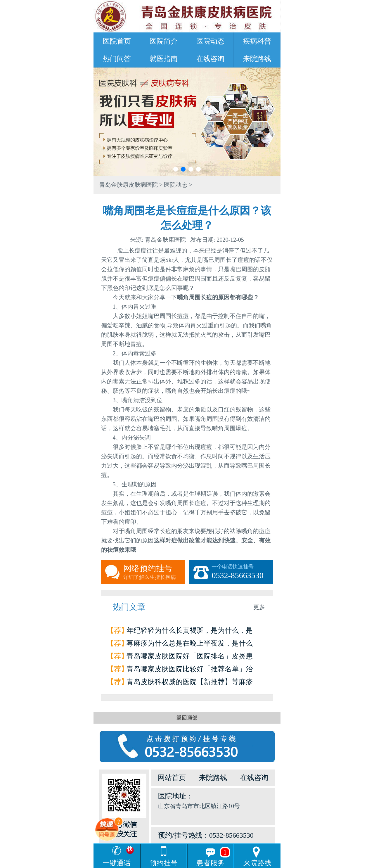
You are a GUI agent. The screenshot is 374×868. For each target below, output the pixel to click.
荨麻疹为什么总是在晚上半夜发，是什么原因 (190, 645)
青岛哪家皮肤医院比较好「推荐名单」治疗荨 (190, 670)
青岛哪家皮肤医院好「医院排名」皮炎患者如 (190, 657)
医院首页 (117, 41)
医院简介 (164, 41)
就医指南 (164, 59)
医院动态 (210, 41)
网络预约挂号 (154, 572)
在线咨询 (210, 59)
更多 (259, 607)
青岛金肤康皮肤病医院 (129, 185)
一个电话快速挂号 (242, 572)
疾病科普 (257, 41)
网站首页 (172, 778)
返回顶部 (187, 718)
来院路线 (257, 59)
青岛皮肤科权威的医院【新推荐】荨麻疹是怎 (190, 683)
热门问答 (117, 59)
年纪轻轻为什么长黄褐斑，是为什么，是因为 (190, 632)
